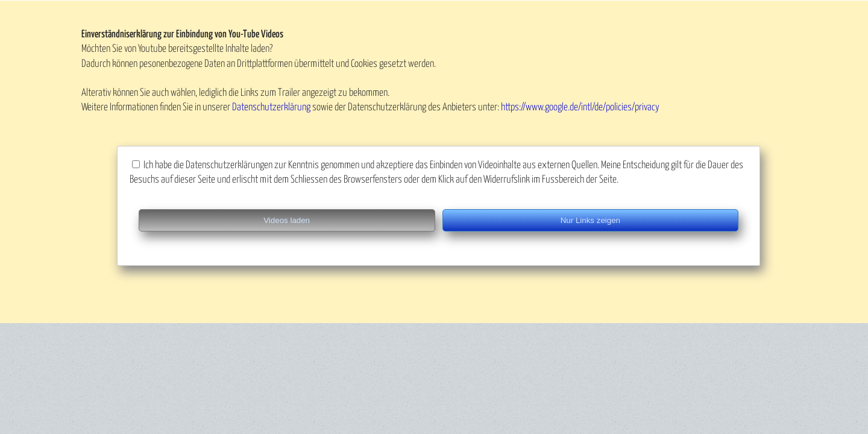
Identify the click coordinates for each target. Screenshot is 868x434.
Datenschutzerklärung (271, 108)
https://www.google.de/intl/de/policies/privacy (580, 108)
